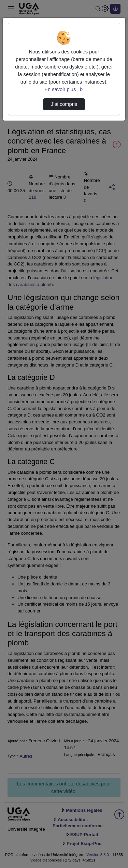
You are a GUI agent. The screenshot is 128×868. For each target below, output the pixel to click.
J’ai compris (64, 104)
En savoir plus (64, 89)
